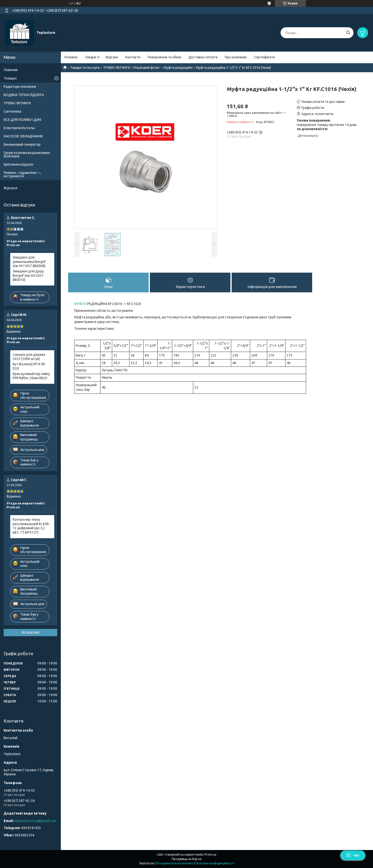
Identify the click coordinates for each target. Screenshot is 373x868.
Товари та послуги (85, 68)
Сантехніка (12, 111)
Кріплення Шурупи (18, 164)
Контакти (133, 57)
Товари (90, 57)
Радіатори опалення (20, 87)
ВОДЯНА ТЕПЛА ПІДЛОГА (24, 95)
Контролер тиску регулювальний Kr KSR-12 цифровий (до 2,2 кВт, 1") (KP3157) (31, 526)
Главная (11, 70)
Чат (353, 855)
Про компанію (236, 57)
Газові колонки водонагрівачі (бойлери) (27, 154)
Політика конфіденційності (215, 863)
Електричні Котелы (19, 128)
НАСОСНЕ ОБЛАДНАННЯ (23, 136)
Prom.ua (210, 855)
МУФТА (80, 304)
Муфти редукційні (178, 68)
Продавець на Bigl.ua (187, 859)
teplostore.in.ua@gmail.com (35, 821)
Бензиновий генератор (22, 144)
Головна (71, 57)
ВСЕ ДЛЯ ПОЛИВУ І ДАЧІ (22, 120)
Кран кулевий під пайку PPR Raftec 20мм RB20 (31, 376)
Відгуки (112, 57)
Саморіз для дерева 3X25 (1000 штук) (29, 357)
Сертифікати (264, 57)
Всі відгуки (31, 632)
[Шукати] (348, 33)
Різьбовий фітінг (147, 68)
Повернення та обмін (164, 57)
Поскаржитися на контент (175, 863)
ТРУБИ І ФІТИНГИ (117, 68)
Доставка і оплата (203, 57)
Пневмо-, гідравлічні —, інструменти (22, 174)
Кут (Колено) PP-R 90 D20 (29, 366)
